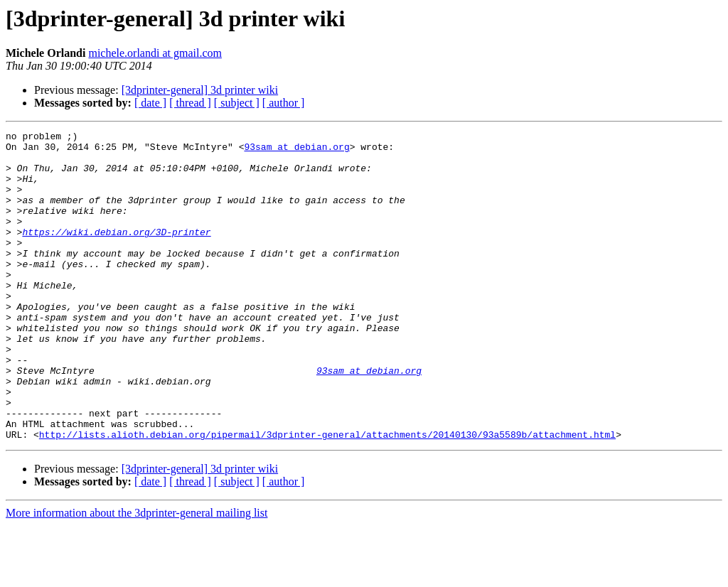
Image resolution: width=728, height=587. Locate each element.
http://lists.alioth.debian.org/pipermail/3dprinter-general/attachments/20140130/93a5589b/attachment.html (327, 496)
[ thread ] (190, 103)
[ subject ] (237, 103)
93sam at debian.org (296, 151)
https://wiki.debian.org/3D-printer (116, 253)
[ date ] (150, 103)
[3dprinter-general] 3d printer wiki (200, 90)
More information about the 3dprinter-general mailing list (136, 575)
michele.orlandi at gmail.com (155, 53)
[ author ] (284, 103)
